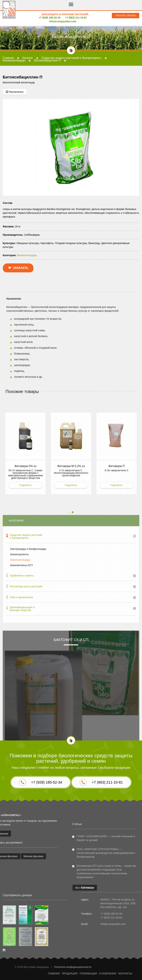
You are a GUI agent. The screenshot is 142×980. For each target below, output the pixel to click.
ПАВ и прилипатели (21, 690)
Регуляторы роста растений (26, 679)
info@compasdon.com (63, 21)
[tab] (71, 629)
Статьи (77, 886)
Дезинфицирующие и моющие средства (22, 701)
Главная (8, 58)
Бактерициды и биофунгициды (28, 641)
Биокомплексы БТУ (22, 658)
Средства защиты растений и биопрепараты (26, 629)
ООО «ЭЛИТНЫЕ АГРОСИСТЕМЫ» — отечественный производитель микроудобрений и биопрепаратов (106, 915)
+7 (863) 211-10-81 (76, 18)
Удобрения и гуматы (22, 668)
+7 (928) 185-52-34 (50, 18)
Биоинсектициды (20, 652)
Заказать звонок (126, 16)
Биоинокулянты (19, 647)
